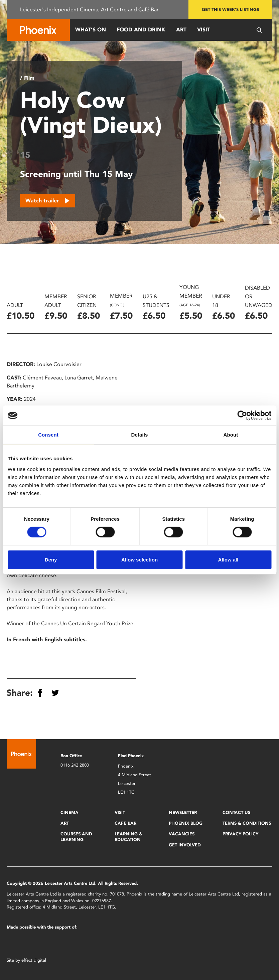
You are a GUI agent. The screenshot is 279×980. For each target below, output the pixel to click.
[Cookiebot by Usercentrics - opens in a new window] (242, 416)
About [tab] (231, 435)
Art (181, 30)
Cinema (69, 812)
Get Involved (185, 845)
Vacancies (182, 834)
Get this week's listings (230, 10)
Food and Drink (141, 30)
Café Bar (125, 823)
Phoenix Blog (186, 823)
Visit (204, 30)
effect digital (34, 960)
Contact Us (236, 812)
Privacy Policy (240, 834)
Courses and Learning (76, 837)
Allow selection (139, 560)
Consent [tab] (48, 435)
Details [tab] (140, 435)
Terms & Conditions (247, 823)
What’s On (91, 30)
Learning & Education (128, 837)
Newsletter (183, 812)
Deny (51, 560)
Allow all (228, 560)
